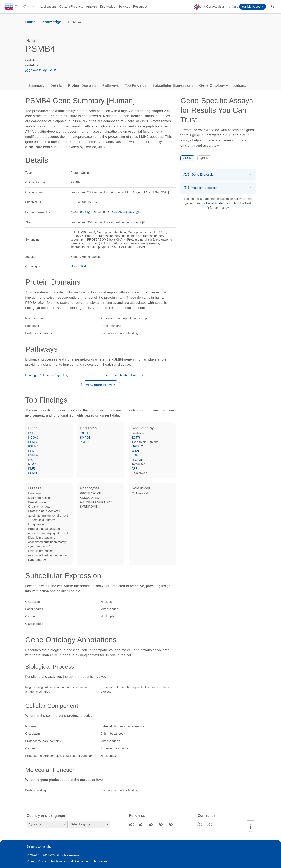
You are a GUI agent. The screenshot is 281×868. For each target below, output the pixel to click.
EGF (135, 455)
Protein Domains (82, 85)
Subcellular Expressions (173, 85)
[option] (32, 41)
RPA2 (32, 464)
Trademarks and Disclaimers (70, 861)
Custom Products (71, 7)
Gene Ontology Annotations (223, 85)
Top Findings (136, 85)
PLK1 (32, 451)
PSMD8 (85, 442)
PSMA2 (33, 446)
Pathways (110, 85)
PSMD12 (34, 473)
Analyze (92, 7)
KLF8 (32, 469)
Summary (36, 85)
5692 (85, 212)
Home (30, 22)
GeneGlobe (24, 7)
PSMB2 (33, 455)
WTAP (136, 451)
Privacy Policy (36, 861)
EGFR (136, 438)
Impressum (102, 861)
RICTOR (137, 460)
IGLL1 (84, 433)
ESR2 (32, 433)
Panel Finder (215, 203)
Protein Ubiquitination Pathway (122, 375)
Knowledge (108, 7)
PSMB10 (34, 442)
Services (124, 7)
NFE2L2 (137, 446)
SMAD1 (85, 438)
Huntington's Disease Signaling (47, 375)
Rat (84, 266)
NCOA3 (33, 438)
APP (135, 469)
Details (56, 85)
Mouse (75, 266)
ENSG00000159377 (124, 212)
